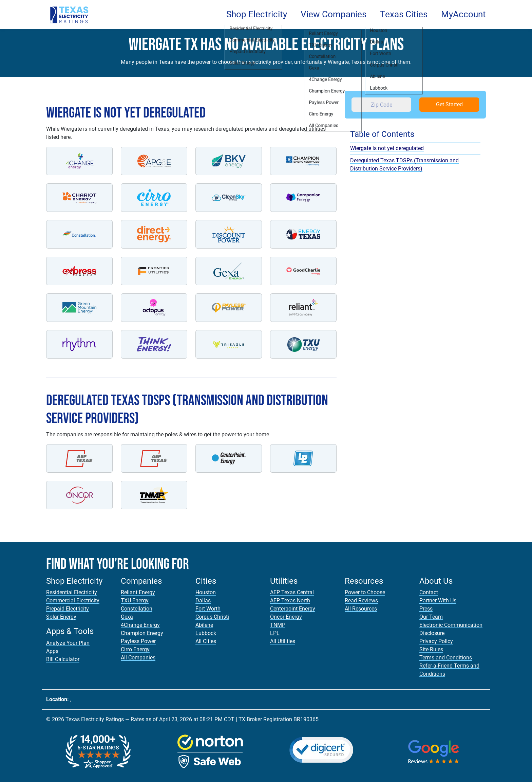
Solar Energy (61, 617)
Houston (206, 592)
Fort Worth (208, 609)
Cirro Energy (135, 649)
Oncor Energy (286, 617)
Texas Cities (404, 14)
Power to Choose (365, 592)
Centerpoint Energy (293, 609)
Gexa (127, 617)
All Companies (138, 658)
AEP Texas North (290, 601)
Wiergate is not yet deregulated (387, 148)
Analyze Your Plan (68, 643)
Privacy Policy (436, 641)
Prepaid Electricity (68, 609)
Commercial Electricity (73, 601)
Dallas (203, 601)
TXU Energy (135, 601)
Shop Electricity (257, 14)
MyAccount (463, 14)
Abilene (204, 625)
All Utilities (283, 641)
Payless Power (138, 641)
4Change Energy (140, 625)
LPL (275, 633)
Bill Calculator (63, 659)
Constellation (137, 609)
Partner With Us (438, 601)
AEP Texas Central (292, 592)
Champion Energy (142, 633)
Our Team (431, 617)
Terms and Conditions (446, 658)
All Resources (361, 609)
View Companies (334, 14)
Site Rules (431, 649)
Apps (52, 651)
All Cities (206, 641)
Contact (429, 592)
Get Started (449, 104)
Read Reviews (361, 601)
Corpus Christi (212, 617)
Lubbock (206, 633)
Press (426, 609)
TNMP (278, 625)
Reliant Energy (138, 592)
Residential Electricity (72, 592)
